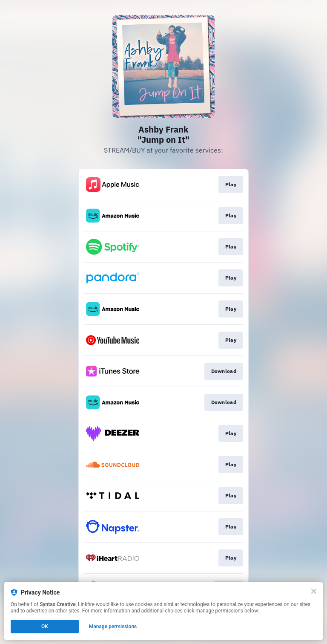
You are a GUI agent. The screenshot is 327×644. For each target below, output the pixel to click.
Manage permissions (113, 627)
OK (45, 627)
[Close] (314, 591)
